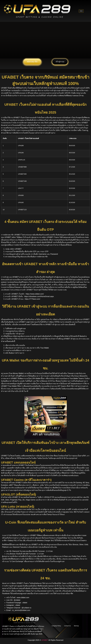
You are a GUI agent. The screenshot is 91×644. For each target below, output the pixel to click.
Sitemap (76, 626)
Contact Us (67, 626)
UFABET (45, 640)
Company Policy (56, 626)
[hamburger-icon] (81, 11)
